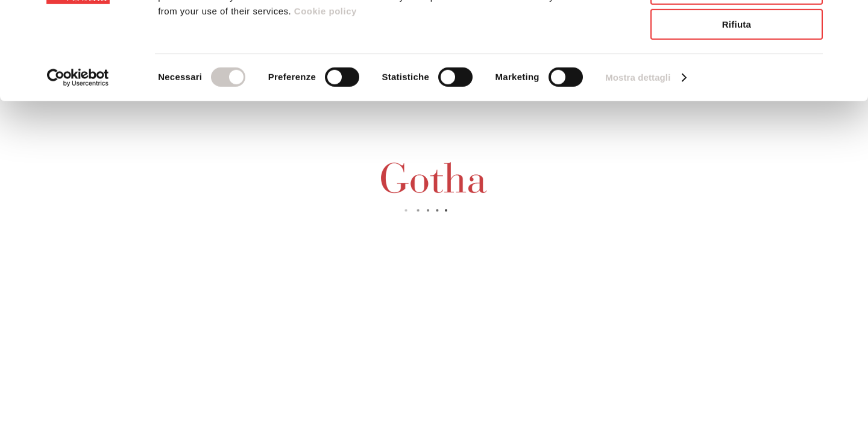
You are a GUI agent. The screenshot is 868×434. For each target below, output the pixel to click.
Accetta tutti (737, 30)
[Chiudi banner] (849, 19)
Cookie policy (324, 87)
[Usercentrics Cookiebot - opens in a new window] (78, 154)
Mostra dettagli (638, 153)
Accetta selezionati (737, 65)
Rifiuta (737, 100)
